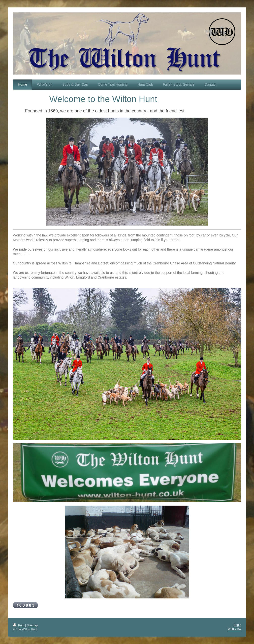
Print (19, 625)
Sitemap (32, 625)
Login (238, 625)
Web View (234, 629)
